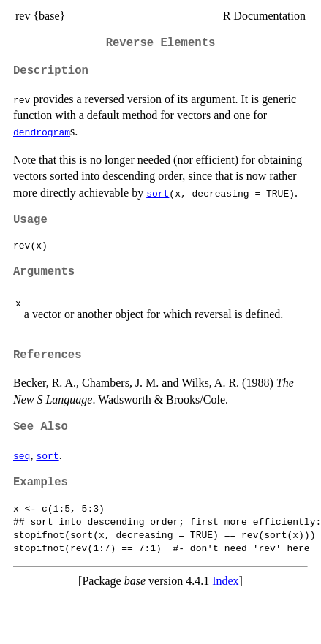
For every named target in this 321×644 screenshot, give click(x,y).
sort (158, 193)
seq (22, 455)
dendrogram (42, 132)
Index (225, 581)
